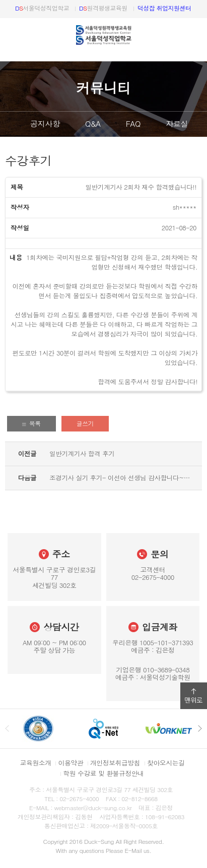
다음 (199, 124)
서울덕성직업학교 (42, 8)
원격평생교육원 (103, 8)
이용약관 (71, 763)
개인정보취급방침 (115, 763)
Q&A (93, 123)
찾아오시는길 (166, 763)
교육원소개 (36, 763)
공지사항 (45, 123)
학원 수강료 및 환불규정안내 (103, 773)
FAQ (133, 123)
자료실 (177, 123)
